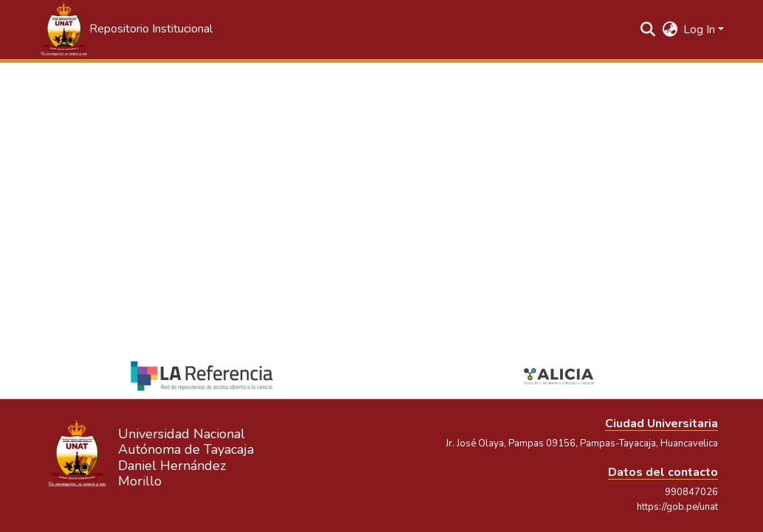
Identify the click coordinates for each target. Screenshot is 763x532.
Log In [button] (701, 30)
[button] (125, 30)
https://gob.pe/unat (677, 507)
